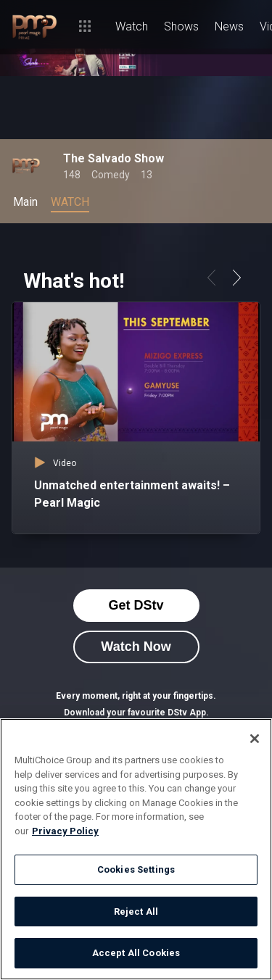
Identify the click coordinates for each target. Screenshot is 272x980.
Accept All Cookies (136, 953)
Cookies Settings (136, 869)
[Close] (255, 739)
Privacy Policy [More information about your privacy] (65, 831)
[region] (136, 849)
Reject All (136, 912)
